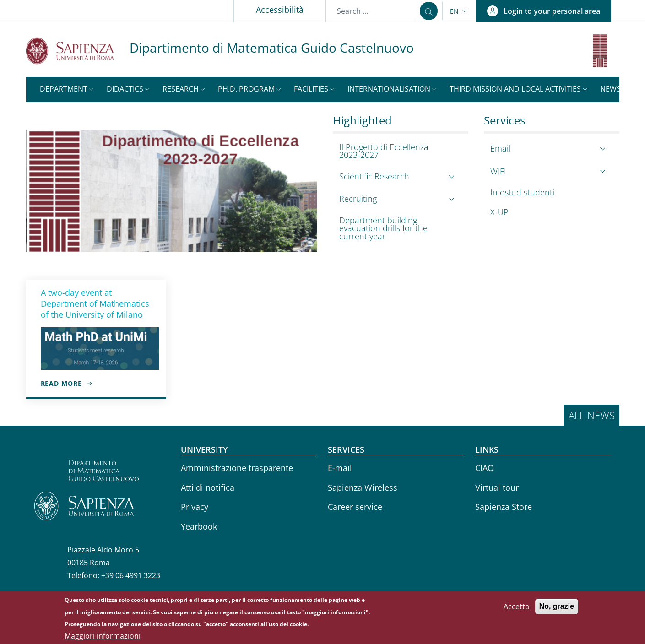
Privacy (195, 507)
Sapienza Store (504, 507)
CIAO (485, 468)
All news (592, 415)
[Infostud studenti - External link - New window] (549, 192)
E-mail (340, 468)
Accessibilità (280, 10)
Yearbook (199, 526)
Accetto (517, 606)
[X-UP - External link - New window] (549, 212)
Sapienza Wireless (363, 487)
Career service (355, 507)
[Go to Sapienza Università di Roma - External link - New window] (78, 51)
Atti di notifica (208, 487)
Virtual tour (497, 487)
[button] (459, 11)
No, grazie (557, 606)
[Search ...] (429, 11)
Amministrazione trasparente (237, 468)
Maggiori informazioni (103, 636)
